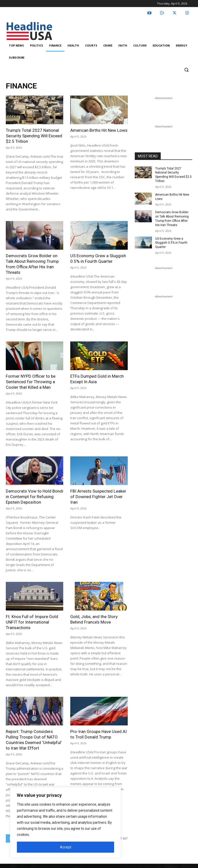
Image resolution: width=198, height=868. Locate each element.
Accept (66, 847)
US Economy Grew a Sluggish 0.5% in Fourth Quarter (171, 243)
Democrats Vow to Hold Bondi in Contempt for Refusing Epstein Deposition (35, 497)
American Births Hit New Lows (99, 130)
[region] (65, 822)
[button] (186, 70)
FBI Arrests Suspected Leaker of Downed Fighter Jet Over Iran (98, 497)
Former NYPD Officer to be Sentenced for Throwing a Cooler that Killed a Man (31, 382)
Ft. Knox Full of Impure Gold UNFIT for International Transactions (32, 622)
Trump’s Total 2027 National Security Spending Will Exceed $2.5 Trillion (34, 136)
